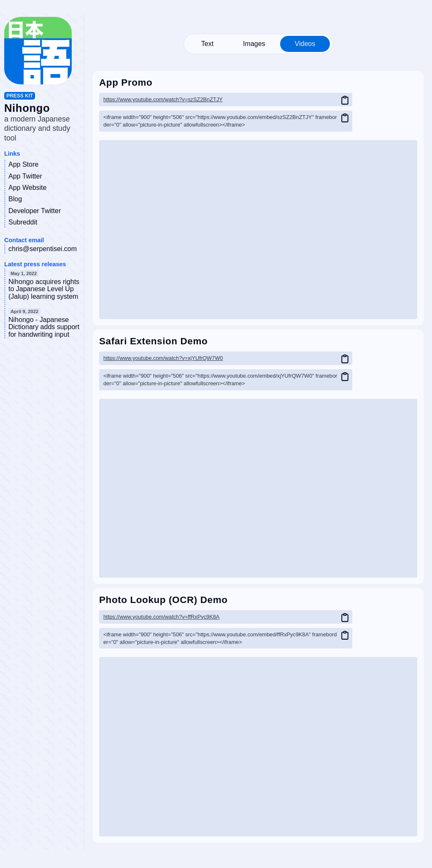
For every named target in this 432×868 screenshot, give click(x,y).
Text (207, 44)
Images (254, 44)
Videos (305, 44)
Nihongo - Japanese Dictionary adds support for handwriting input (44, 327)
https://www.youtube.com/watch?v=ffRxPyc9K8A (161, 617)
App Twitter (25, 176)
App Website (27, 188)
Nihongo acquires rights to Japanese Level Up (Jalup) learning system (44, 289)
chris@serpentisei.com (43, 249)
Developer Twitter (35, 211)
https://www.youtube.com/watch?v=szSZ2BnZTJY (163, 99)
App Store (23, 164)
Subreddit (23, 222)
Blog (15, 199)
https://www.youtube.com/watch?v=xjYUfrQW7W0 (163, 358)
